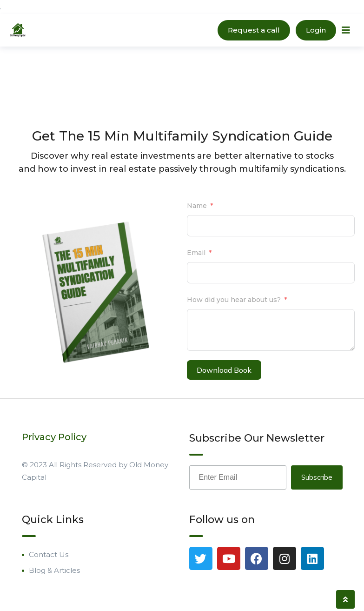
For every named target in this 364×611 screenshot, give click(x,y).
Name (197, 206)
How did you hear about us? (234, 300)
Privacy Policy (54, 437)
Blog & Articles (54, 570)
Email (196, 253)
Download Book (224, 370)
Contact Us (49, 554)
